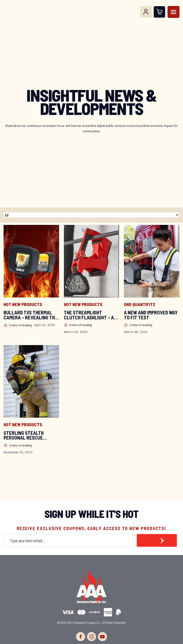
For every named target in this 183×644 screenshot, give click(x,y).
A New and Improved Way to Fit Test (151, 315)
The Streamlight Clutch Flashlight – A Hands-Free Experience (90, 315)
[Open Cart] (159, 12)
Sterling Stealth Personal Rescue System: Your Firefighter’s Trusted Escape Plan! (29, 436)
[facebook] (81, 637)
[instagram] (91, 637)
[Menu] (173, 12)
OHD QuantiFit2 (140, 304)
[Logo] (13, 12)
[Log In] (146, 12)
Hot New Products (23, 304)
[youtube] (102, 637)
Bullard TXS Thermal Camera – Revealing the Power (30, 315)
